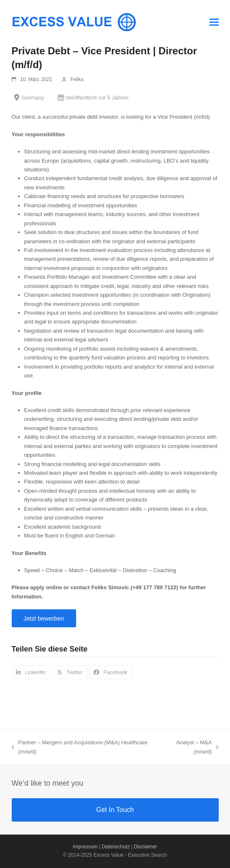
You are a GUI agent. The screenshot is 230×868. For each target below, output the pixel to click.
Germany (33, 98)
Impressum (85, 847)
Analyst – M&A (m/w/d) (190, 748)
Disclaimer (146, 847)
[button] (214, 22)
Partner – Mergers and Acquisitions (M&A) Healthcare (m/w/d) (80, 748)
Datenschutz (116, 847)
